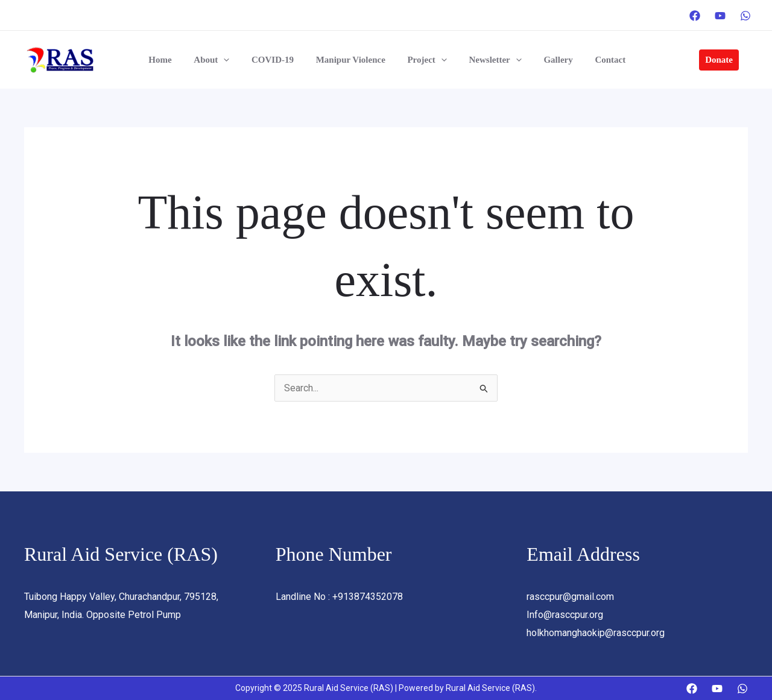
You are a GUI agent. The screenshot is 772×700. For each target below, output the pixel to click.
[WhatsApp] (745, 16)
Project (424, 60)
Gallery (547, 60)
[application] (233, 60)
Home (173, 60)
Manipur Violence (351, 60)
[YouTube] (720, 16)
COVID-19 (277, 60)
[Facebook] (695, 16)
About (220, 60)
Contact (595, 60)
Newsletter (488, 60)
